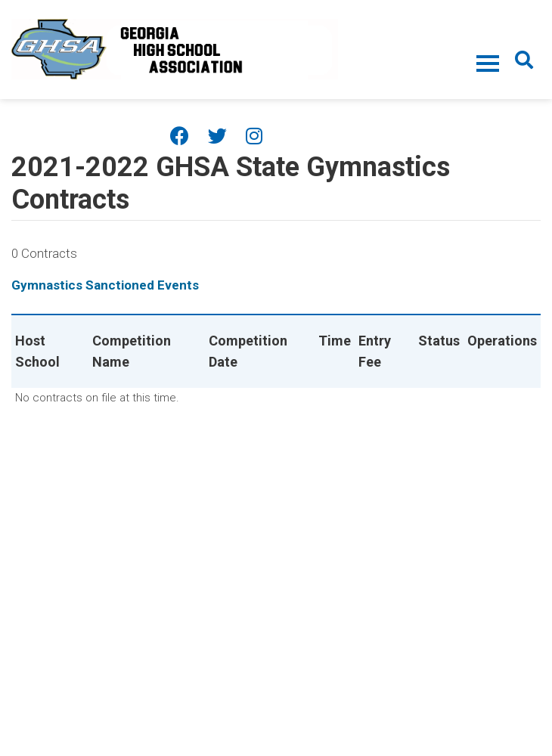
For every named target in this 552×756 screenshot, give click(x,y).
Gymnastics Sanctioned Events (105, 285)
